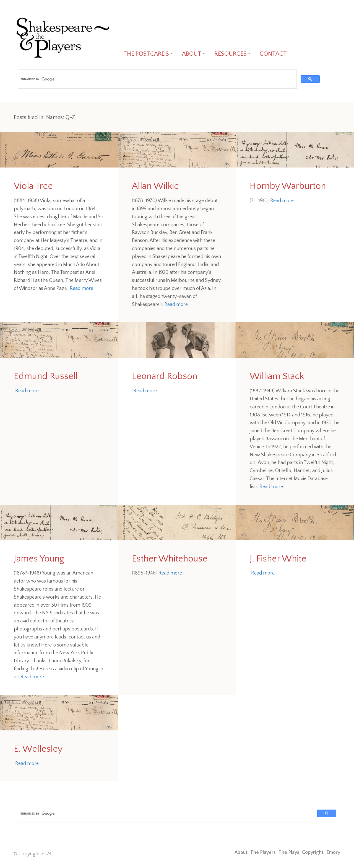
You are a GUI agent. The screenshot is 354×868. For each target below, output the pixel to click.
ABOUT (192, 54)
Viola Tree (33, 186)
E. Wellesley (38, 749)
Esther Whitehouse (170, 559)
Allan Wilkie (155, 186)
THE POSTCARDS (146, 54)
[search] (157, 79)
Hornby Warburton (288, 186)
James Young (39, 559)
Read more (81, 289)
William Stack (277, 376)
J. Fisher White (278, 559)
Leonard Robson (165, 376)
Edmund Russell (46, 376)
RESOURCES (231, 54)
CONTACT (273, 54)
